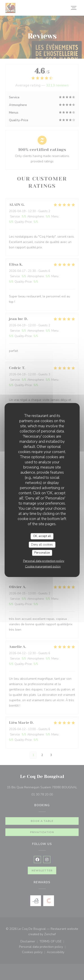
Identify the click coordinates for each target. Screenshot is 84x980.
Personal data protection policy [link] (44, 561)
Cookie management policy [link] (43, 566)
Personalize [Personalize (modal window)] (42, 553)
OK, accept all (42, 536)
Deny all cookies (42, 544)
